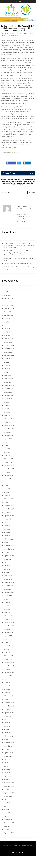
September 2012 (9, 833)
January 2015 (8, 739)
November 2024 (9, 349)
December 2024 (9, 345)
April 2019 (7, 572)
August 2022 (8, 439)
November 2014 (9, 746)
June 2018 (7, 602)
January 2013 (8, 819)
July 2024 (7, 362)
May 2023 (7, 409)
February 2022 (8, 459)
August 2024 (8, 359)
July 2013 (7, 799)
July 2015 (7, 719)
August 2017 (8, 636)
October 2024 (8, 352)
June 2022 (7, 445)
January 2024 (8, 382)
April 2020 (7, 532)
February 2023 (8, 419)
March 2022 (8, 456)
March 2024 (8, 375)
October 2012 (8, 830)
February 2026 (8, 299)
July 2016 (7, 679)
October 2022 (8, 432)
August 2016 (8, 676)
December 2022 (9, 425)
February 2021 (8, 499)
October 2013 (8, 789)
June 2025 (7, 325)
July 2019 (7, 562)
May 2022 (7, 449)
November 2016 (9, 666)
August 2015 (8, 716)
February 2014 (8, 776)
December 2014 (9, 743)
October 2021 (8, 472)
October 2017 (8, 629)
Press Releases (7, 152)
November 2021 (9, 469)
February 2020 (8, 539)
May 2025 (7, 329)
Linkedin (27, 163)
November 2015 (9, 706)
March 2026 (8, 295)
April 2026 (7, 292)
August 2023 (8, 399)
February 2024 (8, 379)
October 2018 (8, 589)
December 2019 (9, 546)
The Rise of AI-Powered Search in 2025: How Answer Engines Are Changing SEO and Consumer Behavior (18, 253)
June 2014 (7, 763)
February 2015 (8, 736)
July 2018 (7, 599)
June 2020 (7, 526)
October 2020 (8, 512)
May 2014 (7, 766)
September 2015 (9, 713)
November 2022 (9, 429)
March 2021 (8, 496)
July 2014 (7, 759)
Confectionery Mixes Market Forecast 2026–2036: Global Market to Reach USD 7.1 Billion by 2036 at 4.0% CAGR (19, 246)
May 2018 (7, 606)
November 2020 (9, 509)
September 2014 (9, 753)
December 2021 (9, 466)
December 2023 (9, 385)
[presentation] (31, 173)
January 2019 (8, 579)
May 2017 (7, 646)
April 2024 (7, 372)
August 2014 (8, 756)
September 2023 (9, 395)
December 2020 (9, 506)
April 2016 (7, 689)
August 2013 (8, 796)
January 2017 (8, 659)
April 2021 (7, 492)
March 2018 (8, 612)
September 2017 (9, 632)
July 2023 (7, 402)
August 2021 (8, 479)
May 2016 (7, 686)
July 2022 (7, 442)
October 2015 (8, 709)
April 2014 (7, 769)
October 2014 (8, 749)
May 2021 (7, 489)
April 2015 (7, 729)
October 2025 (8, 312)
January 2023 (8, 422)
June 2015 (7, 723)
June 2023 (7, 405)
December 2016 (9, 663)
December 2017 (9, 622)
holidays (15, 152)
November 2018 (9, 586)
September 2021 (9, 476)
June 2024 (7, 365)
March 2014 (8, 773)
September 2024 (9, 355)
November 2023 (9, 389)
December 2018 (9, 582)
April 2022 (7, 452)
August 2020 (8, 519)
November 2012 (9, 826)
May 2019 (7, 569)
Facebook (11, 163)
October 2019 (8, 552)
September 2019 (9, 556)
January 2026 (8, 302)
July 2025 (7, 322)
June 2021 (7, 486)
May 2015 (7, 726)
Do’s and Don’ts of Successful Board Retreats (18, 264)
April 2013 (7, 809)
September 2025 (9, 315)
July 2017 (7, 639)
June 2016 (7, 683)
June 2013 (7, 803)
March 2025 (8, 335)
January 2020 (8, 542)
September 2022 (9, 435)
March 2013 (8, 813)
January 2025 (8, 342)
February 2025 (8, 339)
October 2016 (8, 669)
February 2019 (8, 576)
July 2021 (7, 482)
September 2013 (9, 793)
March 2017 (8, 653)
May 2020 (7, 529)
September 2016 (9, 673)
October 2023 (8, 392)
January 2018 (8, 619)
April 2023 (7, 412)
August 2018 (8, 596)
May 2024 (7, 369)
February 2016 (8, 696)
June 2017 (7, 643)
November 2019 (9, 549)
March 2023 (8, 415)
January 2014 (8, 779)
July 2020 (7, 522)
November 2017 (9, 626)
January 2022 (8, 462)
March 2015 (8, 733)
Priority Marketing (16, 33)
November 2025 (9, 309)
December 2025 (9, 305)
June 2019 (7, 566)
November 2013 (9, 786)
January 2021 (8, 502)
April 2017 (7, 649)
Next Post (32, 192)
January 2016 (8, 699)
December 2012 (9, 823)
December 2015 (9, 703)
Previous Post (6, 192)
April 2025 (7, 332)
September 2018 (9, 592)
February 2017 (8, 656)
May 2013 (7, 806)
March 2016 (8, 693)
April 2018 (7, 609)
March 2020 (8, 536)
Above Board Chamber (20, 846)
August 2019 (8, 559)
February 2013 (8, 816)
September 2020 (9, 516)
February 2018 (8, 616)
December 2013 (9, 783)
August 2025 (8, 319)
